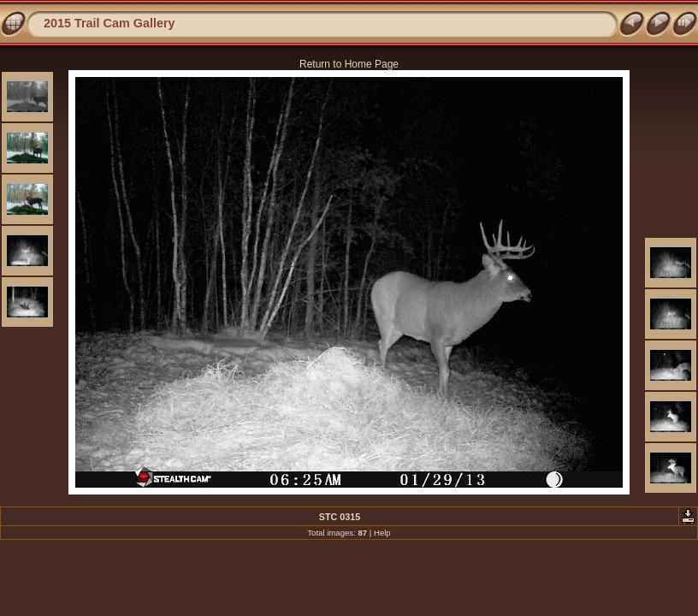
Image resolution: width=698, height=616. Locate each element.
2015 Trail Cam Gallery (109, 23)
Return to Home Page (349, 64)
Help (382, 533)
